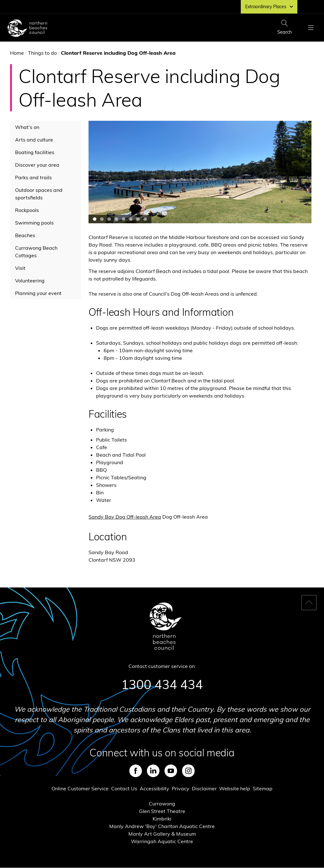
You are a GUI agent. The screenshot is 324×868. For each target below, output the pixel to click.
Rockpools (27, 210)
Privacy (181, 788)
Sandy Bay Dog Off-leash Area (125, 517)
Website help (235, 788)
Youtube (171, 771)
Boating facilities (35, 152)
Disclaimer (204, 788)
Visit (20, 268)
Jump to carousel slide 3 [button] (109, 219)
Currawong (162, 804)
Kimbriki (162, 819)
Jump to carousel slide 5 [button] (124, 219)
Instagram (188, 771)
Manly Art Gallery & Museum (162, 834)
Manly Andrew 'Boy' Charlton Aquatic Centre (162, 826)
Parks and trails (33, 177)
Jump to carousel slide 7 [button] (138, 219)
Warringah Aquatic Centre (162, 841)
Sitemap (263, 788)
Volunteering (30, 281)
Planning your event (38, 293)
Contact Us (124, 788)
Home (17, 53)
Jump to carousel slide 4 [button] (116, 219)
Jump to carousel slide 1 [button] (95, 219)
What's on (27, 127)
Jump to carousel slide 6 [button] (131, 219)
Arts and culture (34, 140)
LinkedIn (153, 771)
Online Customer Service (80, 788)
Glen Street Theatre (162, 811)
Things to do (42, 53)
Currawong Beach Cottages (36, 252)
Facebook (136, 771)
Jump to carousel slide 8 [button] (145, 219)
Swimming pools (34, 223)
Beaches (25, 235)
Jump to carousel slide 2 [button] (102, 219)
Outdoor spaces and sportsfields (39, 194)
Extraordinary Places (269, 7)
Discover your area (37, 165)
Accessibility (154, 788)
